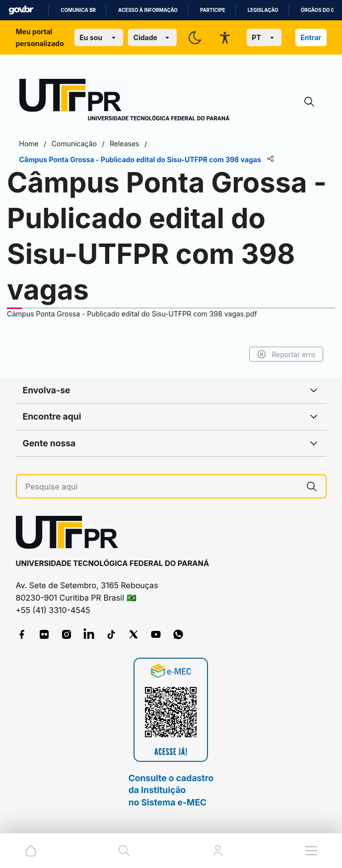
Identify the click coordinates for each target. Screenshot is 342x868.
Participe (213, 10)
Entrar (311, 37)
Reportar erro (286, 354)
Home (29, 144)
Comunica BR (78, 10)
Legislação (263, 10)
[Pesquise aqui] (162, 487)
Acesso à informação (148, 10)
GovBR (21, 10)
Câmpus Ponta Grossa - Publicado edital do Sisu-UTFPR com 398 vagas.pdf (132, 314)
